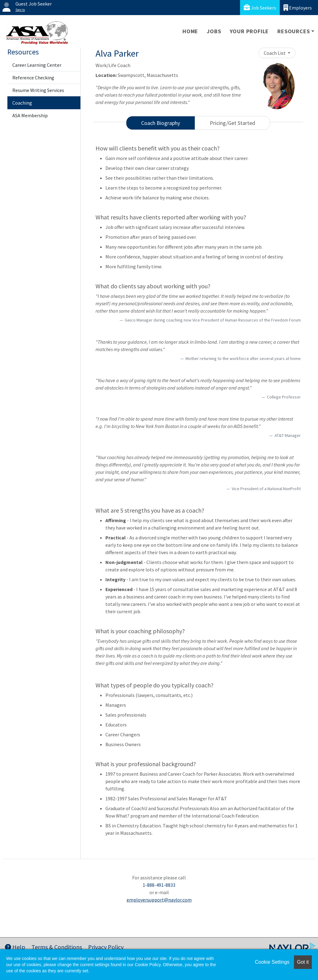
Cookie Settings (272, 962)
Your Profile (249, 31)
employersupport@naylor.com (159, 900)
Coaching (22, 103)
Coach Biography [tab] (161, 123)
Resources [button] (294, 31)
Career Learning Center (37, 65)
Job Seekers (260, 8)
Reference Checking (33, 78)
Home (190, 31)
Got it (303, 962)
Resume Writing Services (38, 90)
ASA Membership (30, 115)
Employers (298, 8)
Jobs (214, 31)
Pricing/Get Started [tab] (232, 123)
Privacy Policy (106, 947)
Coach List (275, 53)
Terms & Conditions (57, 947)
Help (15, 947)
